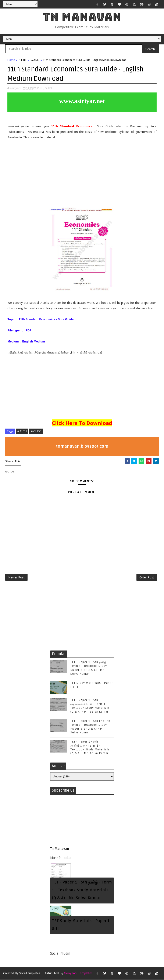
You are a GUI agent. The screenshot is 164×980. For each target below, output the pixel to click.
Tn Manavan (82, 17)
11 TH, (40, 88)
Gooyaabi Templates (78, 974)
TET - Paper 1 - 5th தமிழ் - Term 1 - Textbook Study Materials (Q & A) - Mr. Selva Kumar (82, 891)
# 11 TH (22, 431)
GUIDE (35, 60)
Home (11, 60)
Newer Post (16, 577)
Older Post (147, 577)
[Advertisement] (82, 175)
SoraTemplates (30, 974)
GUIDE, (49, 88)
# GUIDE (36, 431)
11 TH (23, 60)
